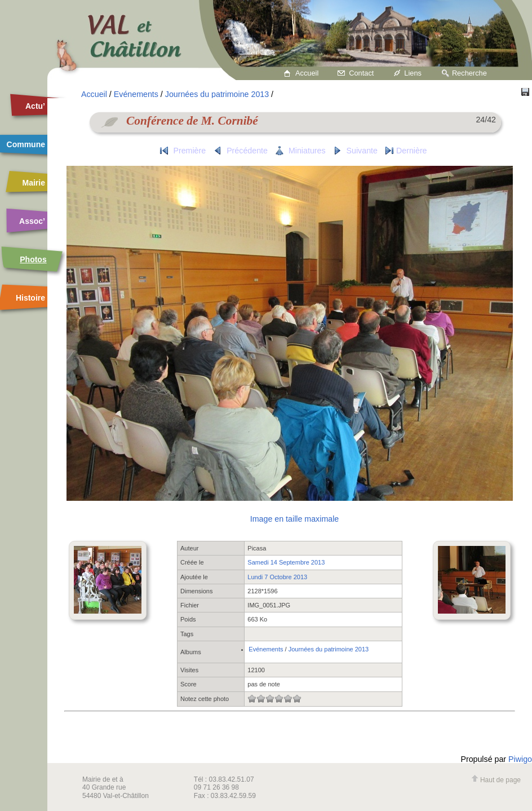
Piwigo (520, 759)
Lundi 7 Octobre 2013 (277, 577)
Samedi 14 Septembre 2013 (286, 562)
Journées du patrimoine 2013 (217, 94)
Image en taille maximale (294, 519)
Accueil (307, 73)
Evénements (136, 94)
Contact (361, 73)
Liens (413, 73)
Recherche (469, 73)
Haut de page (496, 780)
